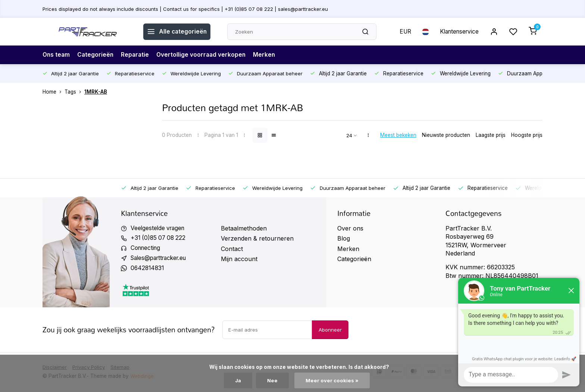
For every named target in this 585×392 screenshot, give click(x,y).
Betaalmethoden (244, 228)
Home (54, 92)
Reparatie (137, 55)
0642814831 (148, 269)
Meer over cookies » (333, 380)
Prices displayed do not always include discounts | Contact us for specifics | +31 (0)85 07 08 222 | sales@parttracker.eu (187, 9)
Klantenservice (458, 32)
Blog (344, 238)
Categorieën (97, 55)
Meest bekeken (398, 135)
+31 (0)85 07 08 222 (159, 238)
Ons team (57, 55)
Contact (232, 249)
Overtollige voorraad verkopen (204, 55)
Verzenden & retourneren (257, 238)
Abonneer (330, 331)
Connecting (147, 249)
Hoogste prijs (527, 135)
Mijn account (239, 259)
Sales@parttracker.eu (161, 259)
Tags (74, 92)
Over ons (350, 228)
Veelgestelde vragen (159, 228)
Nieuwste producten (446, 135)
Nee (273, 380)
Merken (268, 55)
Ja (238, 380)
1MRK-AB (96, 92)
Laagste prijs (491, 135)
